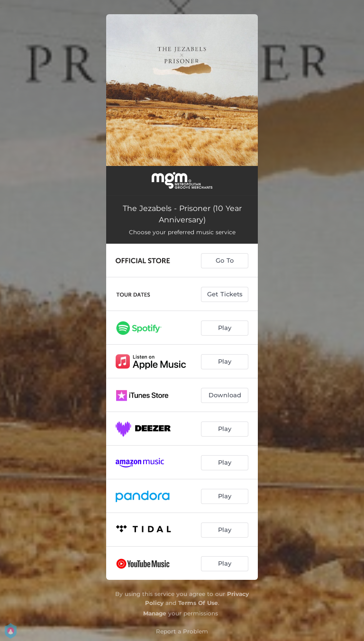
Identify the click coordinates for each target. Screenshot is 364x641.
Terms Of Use (198, 603)
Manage (155, 613)
